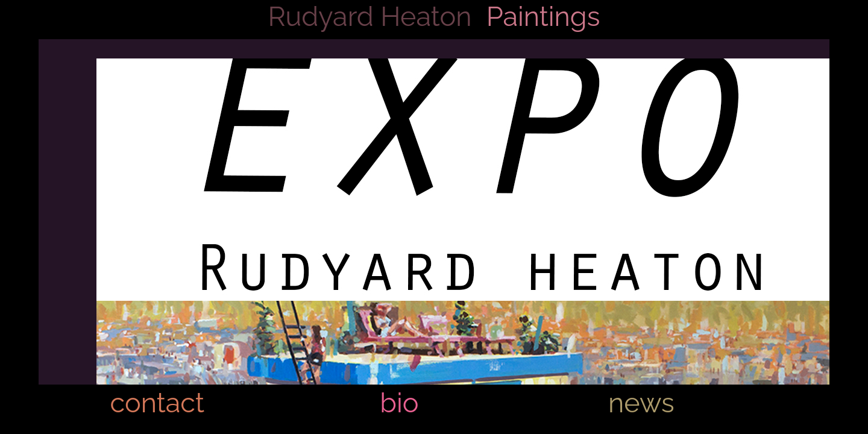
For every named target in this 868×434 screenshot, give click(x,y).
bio (399, 403)
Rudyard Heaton (370, 17)
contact (157, 403)
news (641, 403)
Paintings (543, 17)
